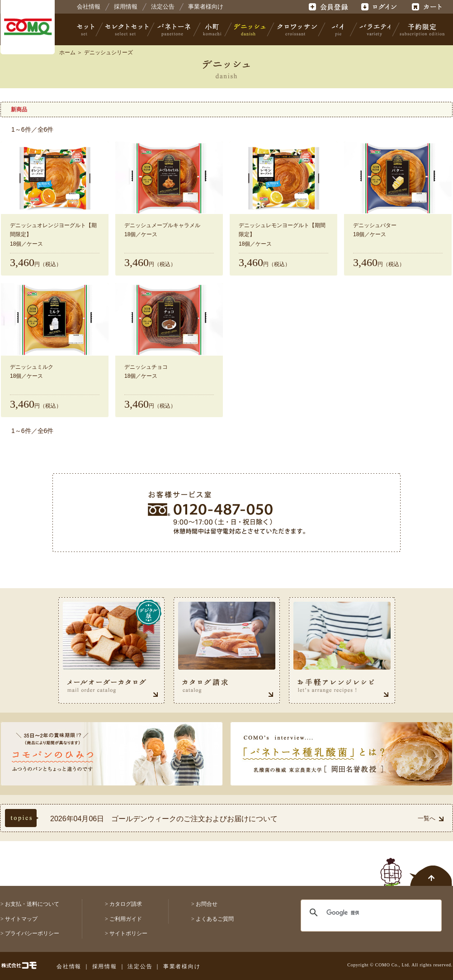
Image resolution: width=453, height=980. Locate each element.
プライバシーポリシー (32, 933)
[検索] (366, 913)
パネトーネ (174, 29)
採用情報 (126, 7)
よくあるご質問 (215, 919)
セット (86, 29)
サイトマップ (21, 919)
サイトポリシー (128, 933)
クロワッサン (297, 29)
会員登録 (329, 7)
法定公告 (163, 7)
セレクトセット (126, 29)
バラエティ (375, 29)
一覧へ (431, 818)
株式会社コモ (28, 27)
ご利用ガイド (126, 919)
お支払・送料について (32, 904)
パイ (338, 29)
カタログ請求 (126, 904)
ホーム (67, 52)
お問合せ (207, 904)
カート (428, 7)
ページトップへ (416, 867)
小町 (212, 29)
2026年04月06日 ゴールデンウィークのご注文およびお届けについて (164, 819)
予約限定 (420, 29)
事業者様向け (206, 7)
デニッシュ (250, 29)
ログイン (379, 7)
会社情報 (89, 7)
